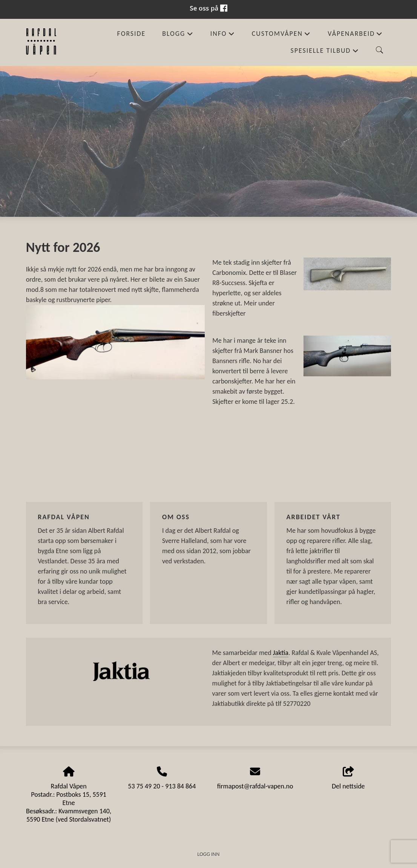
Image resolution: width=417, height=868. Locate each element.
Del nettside (348, 778)
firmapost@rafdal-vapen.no (255, 786)
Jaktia (281, 653)
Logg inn (209, 854)
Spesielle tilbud (325, 53)
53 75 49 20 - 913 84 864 (162, 786)
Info (223, 36)
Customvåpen (281, 36)
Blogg (178, 36)
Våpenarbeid (355, 36)
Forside (132, 34)
